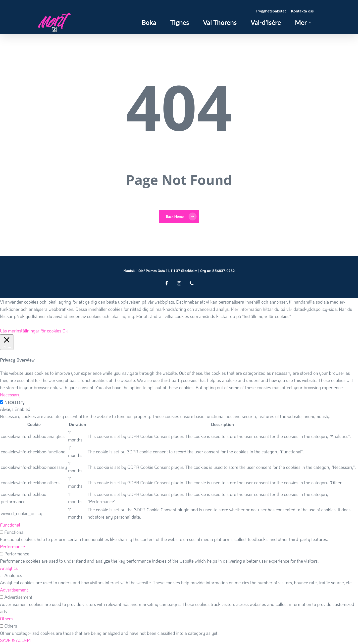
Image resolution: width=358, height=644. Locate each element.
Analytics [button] (9, 568)
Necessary (14, 402)
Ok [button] (65, 331)
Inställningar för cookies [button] (39, 331)
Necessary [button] (10, 395)
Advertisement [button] (14, 590)
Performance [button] (12, 546)
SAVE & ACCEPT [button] (16, 640)
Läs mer (8, 331)
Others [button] (6, 619)
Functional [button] (10, 525)
